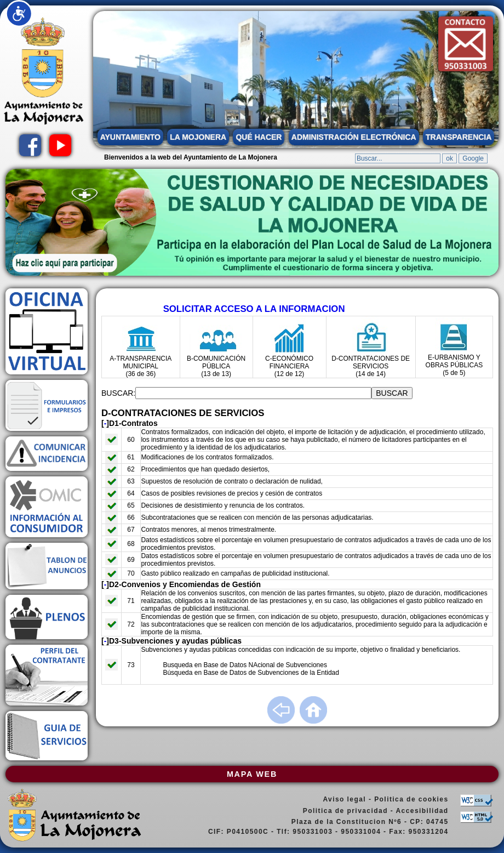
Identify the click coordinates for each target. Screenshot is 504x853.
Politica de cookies (411, 799)
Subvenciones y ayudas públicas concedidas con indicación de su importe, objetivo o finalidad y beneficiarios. (300, 650)
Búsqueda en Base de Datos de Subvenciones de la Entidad (251, 673)
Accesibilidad (422, 811)
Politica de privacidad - (350, 811)
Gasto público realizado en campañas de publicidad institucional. (235, 573)
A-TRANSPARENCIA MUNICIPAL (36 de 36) (141, 366)
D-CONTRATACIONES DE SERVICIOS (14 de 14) (371, 366)
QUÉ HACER (259, 137)
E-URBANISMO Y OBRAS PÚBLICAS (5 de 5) (454, 365)
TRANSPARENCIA (459, 137)
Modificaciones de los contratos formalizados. (207, 457)
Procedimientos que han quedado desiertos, (205, 469)
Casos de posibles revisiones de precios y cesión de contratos (231, 493)
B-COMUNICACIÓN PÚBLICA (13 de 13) (216, 366)
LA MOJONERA (198, 137)
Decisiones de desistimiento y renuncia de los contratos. (223, 505)
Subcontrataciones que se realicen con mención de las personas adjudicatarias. (257, 518)
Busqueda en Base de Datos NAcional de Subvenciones (245, 665)
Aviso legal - (348, 799)
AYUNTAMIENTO (130, 137)
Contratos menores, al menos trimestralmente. (208, 530)
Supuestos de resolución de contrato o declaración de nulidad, (232, 481)
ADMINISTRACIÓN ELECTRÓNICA (354, 137)
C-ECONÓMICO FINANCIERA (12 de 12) (289, 366)
